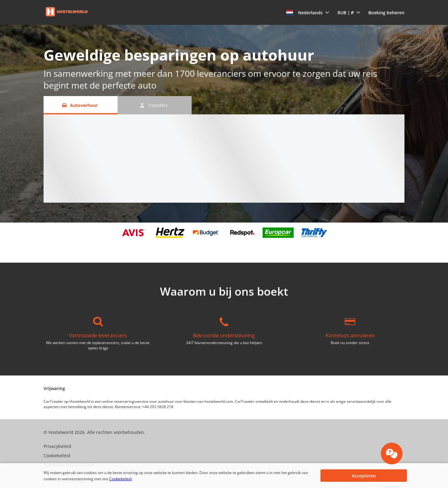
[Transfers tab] (155, 105)
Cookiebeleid (120, 479)
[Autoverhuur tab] (81, 105)
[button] (308, 12)
